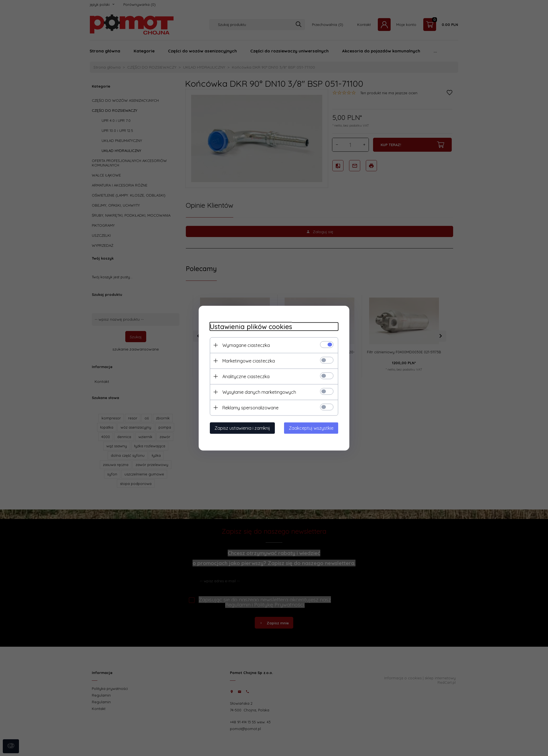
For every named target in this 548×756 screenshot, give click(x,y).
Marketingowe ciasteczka (249, 361)
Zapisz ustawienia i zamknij (242, 428)
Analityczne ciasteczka (246, 376)
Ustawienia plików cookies (251, 326)
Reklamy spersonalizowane (250, 407)
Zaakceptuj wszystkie (311, 428)
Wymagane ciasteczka (246, 345)
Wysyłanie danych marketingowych (259, 392)
